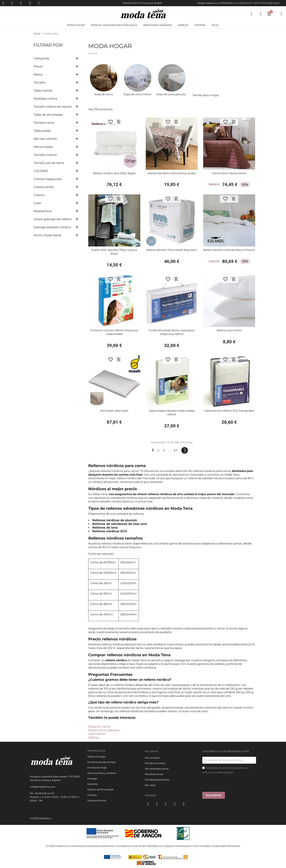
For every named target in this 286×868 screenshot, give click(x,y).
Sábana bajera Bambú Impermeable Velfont (172, 413)
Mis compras (152, 758)
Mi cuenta (152, 751)
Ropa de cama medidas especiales (114, 25)
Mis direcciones (154, 774)
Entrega (92, 778)
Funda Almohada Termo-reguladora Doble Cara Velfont (172, 332)
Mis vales (150, 785)
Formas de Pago (97, 768)
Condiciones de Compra (102, 762)
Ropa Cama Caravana (104, 730)
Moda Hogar (76, 25)
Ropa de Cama (99, 727)
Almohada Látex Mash (114, 411)
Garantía (92, 784)
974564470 (227, 3)
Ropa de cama (104, 94)
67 (176, 450)
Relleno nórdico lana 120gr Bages (114, 173)
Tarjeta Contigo (96, 757)
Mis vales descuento (157, 769)
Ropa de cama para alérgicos (175, 94)
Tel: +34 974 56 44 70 (42, 793)
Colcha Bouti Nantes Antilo (229, 173)
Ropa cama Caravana (158, 25)
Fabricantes (97, 734)
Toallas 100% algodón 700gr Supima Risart (114, 252)
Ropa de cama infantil (138, 94)
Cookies (92, 795)
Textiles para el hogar (206, 95)
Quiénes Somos (97, 800)
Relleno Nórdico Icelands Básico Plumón (229, 250)
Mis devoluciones (155, 763)
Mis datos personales (157, 780)
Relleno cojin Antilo (229, 330)
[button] (119, 122)
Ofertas (200, 25)
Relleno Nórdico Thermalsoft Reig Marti (172, 250)
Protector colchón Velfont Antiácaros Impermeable (114, 332)
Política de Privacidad (100, 789)
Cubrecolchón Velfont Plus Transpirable (229, 411)
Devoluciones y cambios (102, 773)
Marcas (183, 25)
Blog (215, 25)
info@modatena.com (209, 3)
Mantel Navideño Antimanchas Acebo (172, 173)
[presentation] (230, 785)
